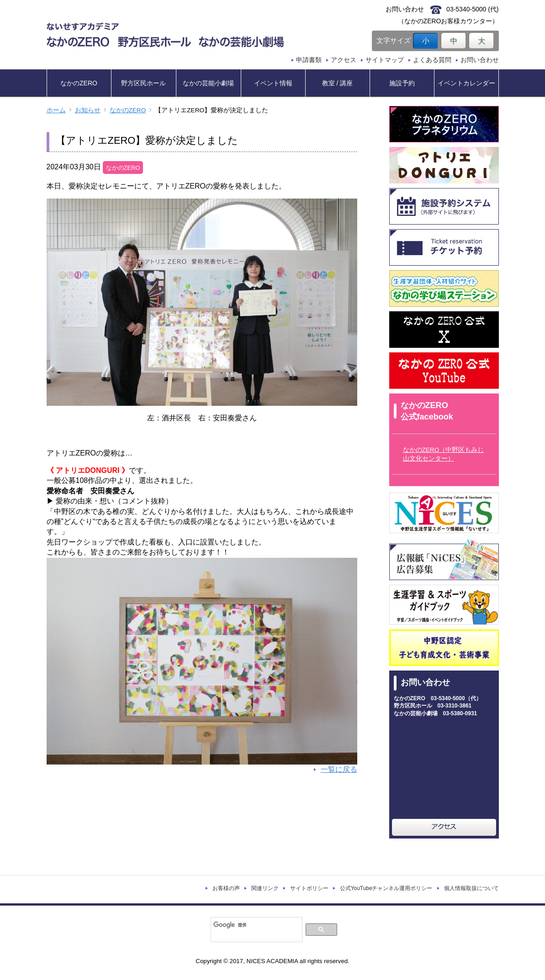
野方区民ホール (143, 83)
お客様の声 (226, 888)
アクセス (344, 60)
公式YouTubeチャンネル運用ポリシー (386, 888)
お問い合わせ (480, 60)
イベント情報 (273, 83)
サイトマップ (385, 60)
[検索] (256, 925)
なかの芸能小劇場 (208, 83)
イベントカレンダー (466, 83)
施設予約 (402, 83)
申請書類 (309, 60)
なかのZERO (79, 83)
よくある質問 (432, 60)
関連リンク (265, 888)
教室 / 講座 (338, 83)
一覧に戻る (339, 769)
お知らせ (88, 110)
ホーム (56, 110)
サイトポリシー (309, 888)
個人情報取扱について (471, 888)
